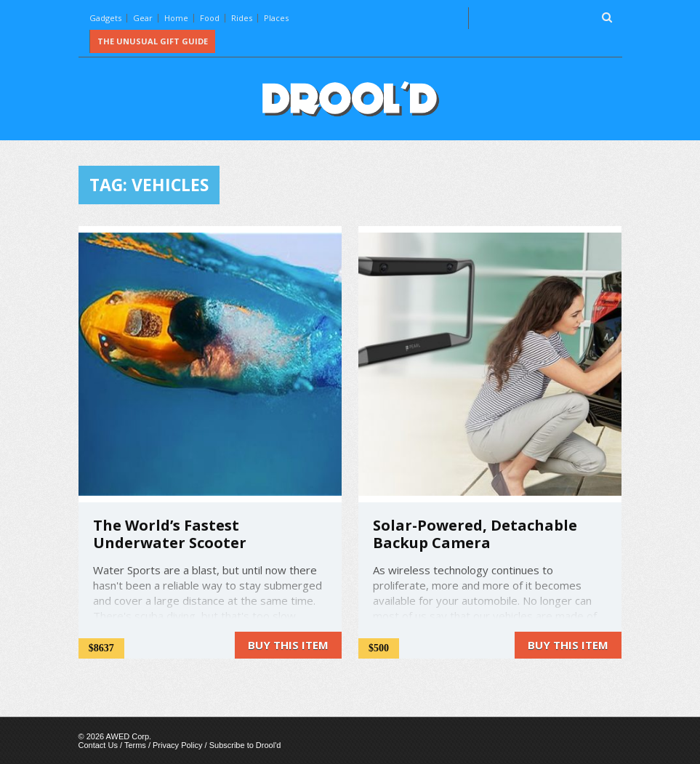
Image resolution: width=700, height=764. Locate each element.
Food (210, 18)
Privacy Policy (177, 745)
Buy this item (288, 645)
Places (276, 18)
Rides (242, 18)
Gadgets (105, 18)
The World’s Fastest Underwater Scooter (170, 534)
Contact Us (98, 745)
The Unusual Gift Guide (153, 41)
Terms (135, 745)
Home (176, 18)
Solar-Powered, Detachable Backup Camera (475, 534)
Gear (143, 18)
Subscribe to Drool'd (245, 745)
